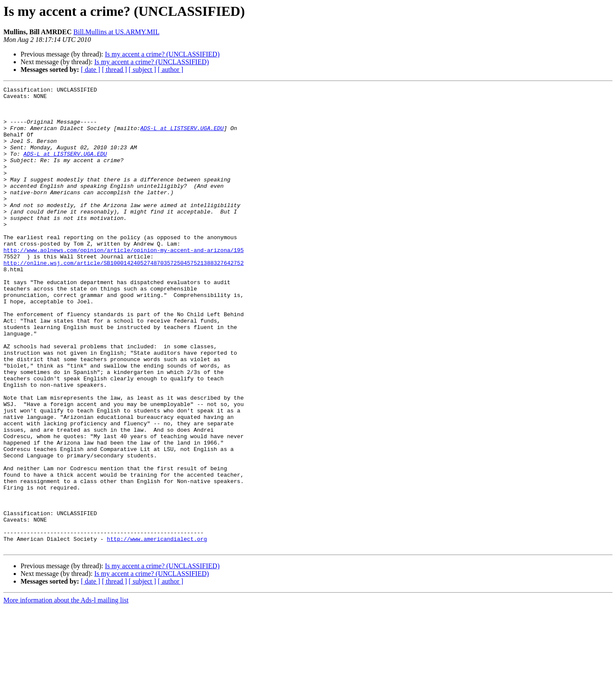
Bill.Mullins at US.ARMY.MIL (117, 32)
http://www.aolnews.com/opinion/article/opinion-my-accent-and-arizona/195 (124, 283)
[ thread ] (114, 70)
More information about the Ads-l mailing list (66, 693)
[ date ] (90, 70)
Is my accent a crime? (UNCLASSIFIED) (162, 54)
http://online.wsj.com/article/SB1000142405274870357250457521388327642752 (124, 299)
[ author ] (171, 70)
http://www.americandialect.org (157, 630)
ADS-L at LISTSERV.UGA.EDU (182, 137)
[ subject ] (142, 70)
